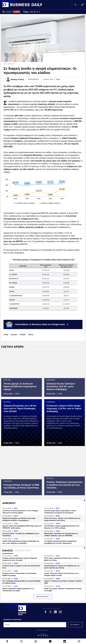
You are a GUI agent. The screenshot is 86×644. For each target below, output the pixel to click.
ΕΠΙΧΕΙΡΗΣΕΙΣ (34, 79)
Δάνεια (31, 335)
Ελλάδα (23, 335)
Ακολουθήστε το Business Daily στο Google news (37, 324)
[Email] (35, 625)
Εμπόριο (14, 335)
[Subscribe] (74, 625)
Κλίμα (6, 335)
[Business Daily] (22, 610)
